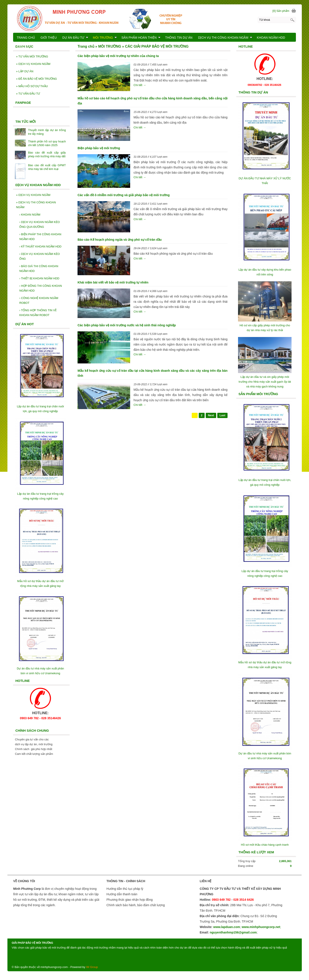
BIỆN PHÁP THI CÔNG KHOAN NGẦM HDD (40, 237)
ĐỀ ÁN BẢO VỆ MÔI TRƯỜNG (36, 79)
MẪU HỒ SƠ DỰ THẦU (32, 86)
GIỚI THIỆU (49, 38)
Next (211, 415)
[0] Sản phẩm (281, 11)
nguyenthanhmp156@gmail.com (233, 932)
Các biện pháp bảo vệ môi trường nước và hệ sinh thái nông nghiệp (127, 325)
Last (222, 415)
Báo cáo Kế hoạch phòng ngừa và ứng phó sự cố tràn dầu (120, 240)
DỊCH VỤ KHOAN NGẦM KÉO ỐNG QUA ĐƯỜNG (39, 224)
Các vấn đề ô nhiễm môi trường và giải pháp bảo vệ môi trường (124, 195)
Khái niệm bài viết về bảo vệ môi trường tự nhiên (113, 282)
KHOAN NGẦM (30, 215)
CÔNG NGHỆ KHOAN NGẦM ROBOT (39, 300)
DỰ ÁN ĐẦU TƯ (75, 38)
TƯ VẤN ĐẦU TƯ (28, 94)
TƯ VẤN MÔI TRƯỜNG (32, 56)
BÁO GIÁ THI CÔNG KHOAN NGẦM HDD (39, 269)
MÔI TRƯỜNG (105, 38)
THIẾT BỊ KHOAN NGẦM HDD (39, 278)
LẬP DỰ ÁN (25, 71)
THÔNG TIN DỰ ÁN (179, 38)
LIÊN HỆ (23, 47)
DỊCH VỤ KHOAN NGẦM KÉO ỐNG (39, 256)
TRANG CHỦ (26, 38)
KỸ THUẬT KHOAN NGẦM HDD (40, 246)
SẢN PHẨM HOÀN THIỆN (141, 38)
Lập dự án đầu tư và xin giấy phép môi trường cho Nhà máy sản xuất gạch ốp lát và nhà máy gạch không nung (265, 382)
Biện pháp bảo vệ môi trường (99, 148)
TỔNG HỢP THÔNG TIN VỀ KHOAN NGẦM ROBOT (38, 313)
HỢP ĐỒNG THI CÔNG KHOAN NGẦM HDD (41, 288)
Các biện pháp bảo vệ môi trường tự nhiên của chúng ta (118, 56)
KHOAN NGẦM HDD (271, 38)
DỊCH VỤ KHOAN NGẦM (33, 64)
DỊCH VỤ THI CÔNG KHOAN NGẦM (36, 205)
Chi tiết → (140, 85)
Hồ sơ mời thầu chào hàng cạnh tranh (265, 845)
